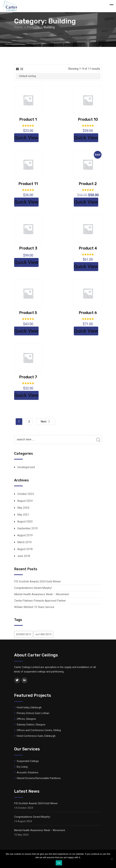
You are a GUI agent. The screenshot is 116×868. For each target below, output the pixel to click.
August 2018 (25, 549)
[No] (112, 859)
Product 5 (28, 313)
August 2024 (25, 501)
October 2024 (26, 494)
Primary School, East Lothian (33, 713)
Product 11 (28, 184)
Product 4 (88, 248)
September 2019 (27, 528)
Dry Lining (22, 767)
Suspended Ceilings (28, 761)
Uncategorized (26, 467)
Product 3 (28, 248)
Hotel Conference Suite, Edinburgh (36, 736)
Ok (59, 863)
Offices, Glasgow (26, 719)
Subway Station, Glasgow (31, 725)
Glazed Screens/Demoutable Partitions (39, 778)
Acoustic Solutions (27, 772)
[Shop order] (58, 76)
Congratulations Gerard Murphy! (33, 588)
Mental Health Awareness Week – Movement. (42, 594)
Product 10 (88, 119)
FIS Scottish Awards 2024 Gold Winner (37, 582)
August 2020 (25, 522)
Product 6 (88, 313)
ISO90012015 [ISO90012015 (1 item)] (24, 634)
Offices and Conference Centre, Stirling (39, 730)
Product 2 (88, 184)
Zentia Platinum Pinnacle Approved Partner (40, 601)
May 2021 (23, 515)
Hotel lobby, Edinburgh (29, 707)
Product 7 (28, 377)
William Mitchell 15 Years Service (34, 607)
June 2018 (24, 556)
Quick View (26, 138)
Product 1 (28, 119)
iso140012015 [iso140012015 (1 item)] (43, 634)
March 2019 (24, 542)
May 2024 (23, 508)
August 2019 (25, 535)
